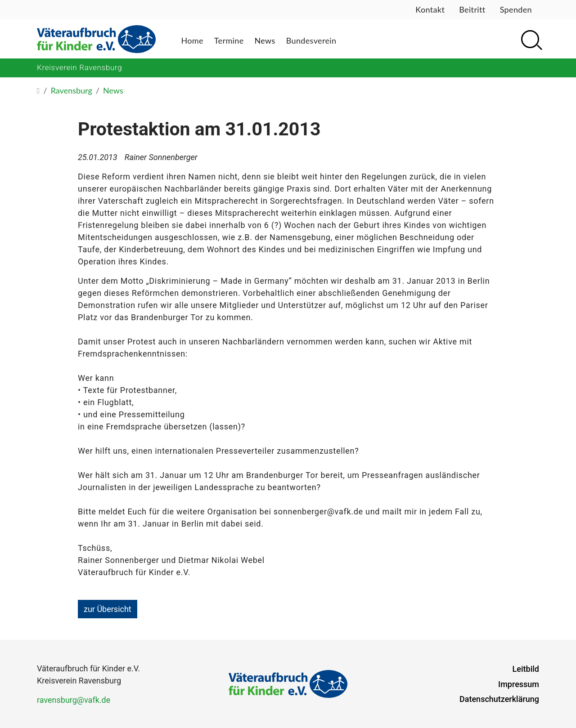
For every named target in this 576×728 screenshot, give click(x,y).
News (113, 90)
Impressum (519, 684)
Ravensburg (72, 90)
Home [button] (192, 40)
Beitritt (472, 9)
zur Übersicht (108, 609)
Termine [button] (229, 40)
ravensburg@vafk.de (74, 700)
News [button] (265, 40)
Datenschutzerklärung (499, 699)
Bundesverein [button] (311, 40)
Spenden (516, 9)
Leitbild (526, 669)
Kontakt (430, 9)
